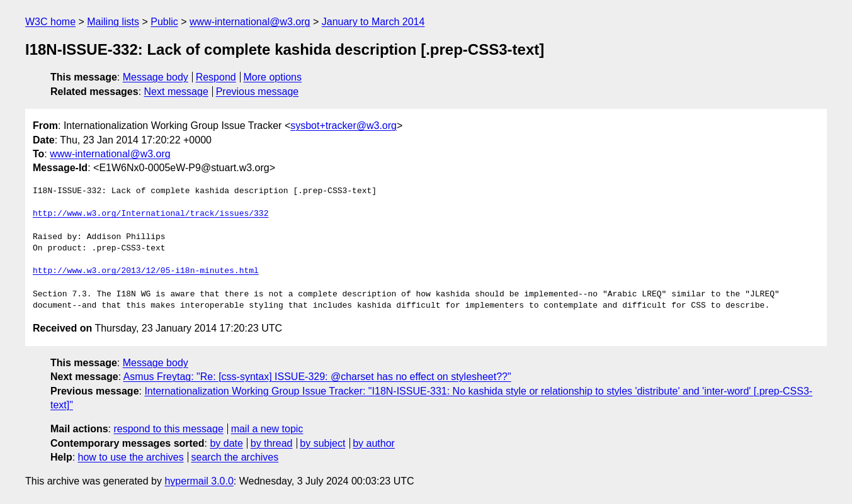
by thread (272, 443)
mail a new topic (267, 429)
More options (273, 77)
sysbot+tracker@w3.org (344, 126)
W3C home (50, 22)
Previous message (258, 92)
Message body (156, 77)
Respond (216, 77)
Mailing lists (113, 22)
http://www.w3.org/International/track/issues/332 (151, 214)
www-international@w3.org (250, 22)
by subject (322, 443)
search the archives (235, 457)
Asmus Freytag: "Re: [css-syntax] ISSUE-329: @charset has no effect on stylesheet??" (317, 377)
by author (374, 443)
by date (226, 443)
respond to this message (168, 429)
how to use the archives (131, 457)
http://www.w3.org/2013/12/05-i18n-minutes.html (146, 271)
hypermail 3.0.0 (199, 481)
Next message (176, 92)
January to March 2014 (373, 22)
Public (164, 22)
